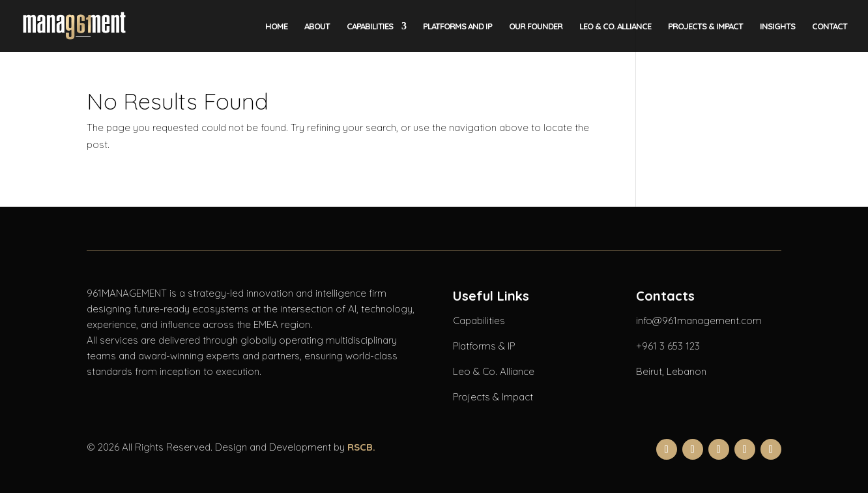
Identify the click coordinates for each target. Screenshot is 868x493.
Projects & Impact (705, 26)
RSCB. (361, 447)
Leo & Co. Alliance (494, 371)
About (317, 26)
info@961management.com (699, 321)
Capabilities (370, 26)
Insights (777, 26)
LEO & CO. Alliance (615, 26)
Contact (830, 26)
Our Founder (536, 26)
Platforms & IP (484, 346)
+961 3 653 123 (668, 346)
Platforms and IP (457, 26)
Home (276, 26)
